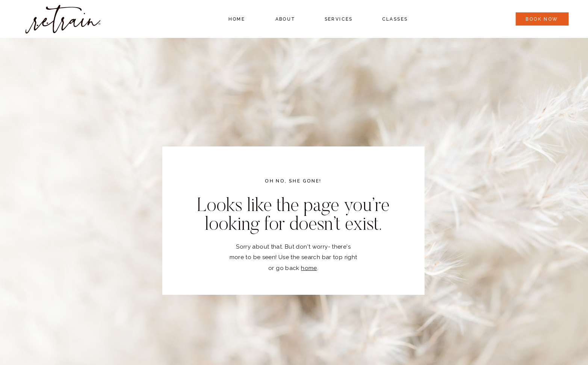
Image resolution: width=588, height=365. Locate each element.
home (309, 268)
